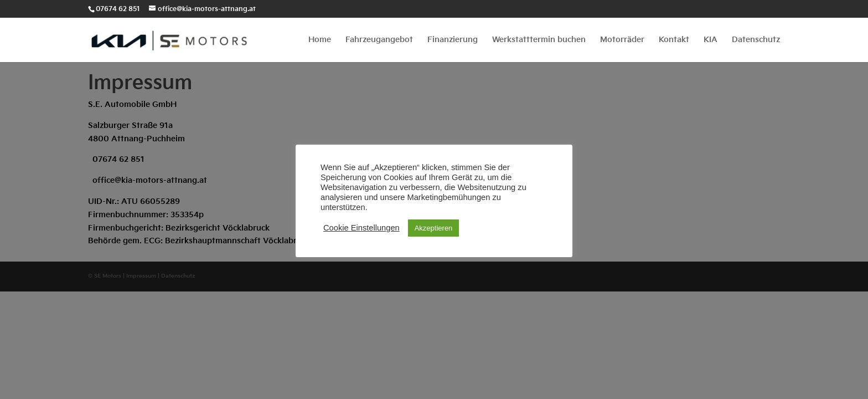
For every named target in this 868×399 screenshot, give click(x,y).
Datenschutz (756, 40)
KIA (711, 40)
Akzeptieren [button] (434, 228)
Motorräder (622, 40)
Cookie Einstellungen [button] (361, 228)
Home (320, 40)
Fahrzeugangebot (379, 40)
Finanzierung (453, 40)
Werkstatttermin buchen (539, 40)
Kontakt (674, 40)
